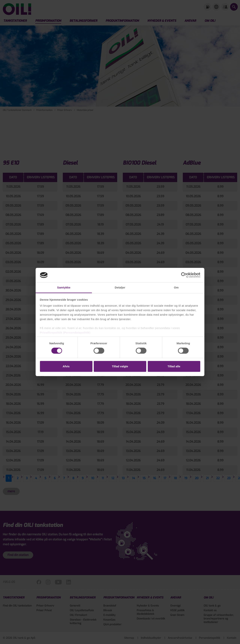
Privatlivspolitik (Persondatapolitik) (65, 333)
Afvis (66, 366)
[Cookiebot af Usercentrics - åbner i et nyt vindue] (184, 275)
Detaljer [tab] (120, 287)
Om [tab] (176, 287)
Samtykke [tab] (64, 287)
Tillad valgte (120, 366)
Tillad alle (174, 366)
